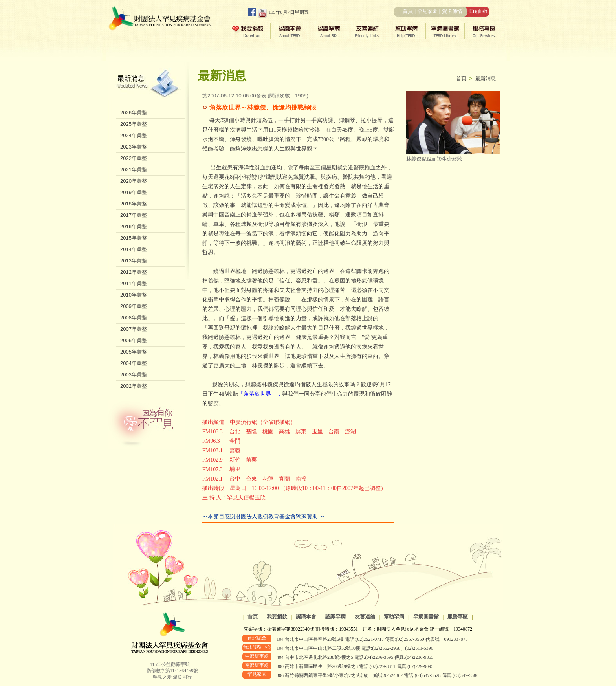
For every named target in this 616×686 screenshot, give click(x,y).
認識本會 (306, 617)
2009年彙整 (134, 306)
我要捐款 (277, 617)
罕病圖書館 (426, 617)
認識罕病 (335, 617)
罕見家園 (427, 11)
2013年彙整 (134, 261)
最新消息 (486, 78)
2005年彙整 (134, 352)
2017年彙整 (134, 215)
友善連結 (365, 617)
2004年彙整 (134, 363)
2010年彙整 (134, 295)
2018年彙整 (134, 204)
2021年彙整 (134, 170)
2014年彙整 (134, 249)
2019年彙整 (134, 192)
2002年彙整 (134, 386)
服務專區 (458, 617)
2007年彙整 (134, 329)
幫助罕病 (394, 617)
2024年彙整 (134, 135)
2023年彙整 (134, 147)
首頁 (408, 11)
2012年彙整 (134, 272)
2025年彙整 (134, 124)
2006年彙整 (134, 340)
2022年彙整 (134, 158)
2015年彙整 (134, 238)
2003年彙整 (134, 375)
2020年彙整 (134, 181)
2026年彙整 (134, 113)
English (478, 11)
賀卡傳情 (452, 11)
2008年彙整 (134, 318)
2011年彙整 (134, 283)
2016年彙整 (134, 227)
